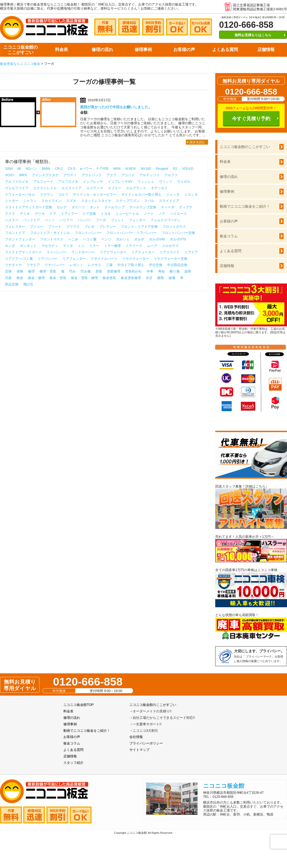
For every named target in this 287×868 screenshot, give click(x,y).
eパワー (86, 169)
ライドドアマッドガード (23, 252)
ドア (53, 214)
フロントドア (15, 233)
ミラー (94, 246)
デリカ (40, 214)
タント (95, 207)
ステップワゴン (128, 201)
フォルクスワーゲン (166, 220)
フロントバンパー (88, 233)
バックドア (32, 220)
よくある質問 (225, 50)
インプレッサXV (120, 182)
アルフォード (43, 182)
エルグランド (136, 188)
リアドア (191, 252)
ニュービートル (127, 214)
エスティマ (95, 188)
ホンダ (10, 246)
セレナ (62, 207)
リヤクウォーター (136, 259)
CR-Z (59, 169)
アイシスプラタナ (45, 175)
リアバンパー (48, 259)
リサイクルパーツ (104, 259)
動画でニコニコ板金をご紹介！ (245, 206)
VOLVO (188, 169)
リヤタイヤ (13, 265)
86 (19, 169)
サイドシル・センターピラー (95, 194)
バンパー (84, 220)
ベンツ (106, 239)
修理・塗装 (48, 271)
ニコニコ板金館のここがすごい (21, 50)
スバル (149, 201)
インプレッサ (93, 182)
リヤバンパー (55, 265)
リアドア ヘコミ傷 (19, 259)
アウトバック (92, 175)
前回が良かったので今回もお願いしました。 (116, 107)
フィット (117, 220)
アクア (111, 175)
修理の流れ (102, 50)
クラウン (47, 194)
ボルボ (139, 239)
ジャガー (12, 201)
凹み (72, 271)
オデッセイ (159, 188)
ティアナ (186, 207)
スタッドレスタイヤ (96, 201)
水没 (149, 278)
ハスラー (12, 220)
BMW (46, 169)
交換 (8, 271)
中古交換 (156, 265)
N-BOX (131, 169)
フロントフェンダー (20, 239)
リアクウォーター (113, 252)
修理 (31, 271)
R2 (175, 169)
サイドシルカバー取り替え (141, 194)
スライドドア (169, 201)
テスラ (10, 214)
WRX (23, 175)
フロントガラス (174, 227)
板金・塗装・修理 (84, 278)
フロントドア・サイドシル (50, 233)
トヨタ (106, 214)
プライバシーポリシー (146, 743)
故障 (188, 271)
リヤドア (33, 265)
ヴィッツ (166, 182)
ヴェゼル (184, 182)
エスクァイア (72, 188)
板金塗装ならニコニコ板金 (20, 64)
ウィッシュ (146, 182)
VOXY (10, 175)
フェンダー (137, 220)
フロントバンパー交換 (178, 233)
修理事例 (143, 50)
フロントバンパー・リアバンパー (132, 233)
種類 (160, 278)
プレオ (89, 227)
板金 (20, 278)
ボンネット (28, 246)
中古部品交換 (177, 265)
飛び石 (28, 284)
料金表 (61, 50)
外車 (150, 271)
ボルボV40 (157, 239)
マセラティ (50, 246)
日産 (8, 278)
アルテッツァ (149, 175)
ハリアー (66, 220)
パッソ (50, 220)
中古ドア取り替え (131, 265)
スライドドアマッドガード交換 (28, 207)
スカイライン (51, 201)
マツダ (68, 246)
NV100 (146, 169)
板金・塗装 (58, 278)
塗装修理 (114, 271)
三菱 (109, 265)
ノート (149, 214)
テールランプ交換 (143, 207)
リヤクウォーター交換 (171, 259)
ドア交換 (89, 214)
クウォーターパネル (20, 194)
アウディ (70, 175)
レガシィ (76, 265)
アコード (128, 175)
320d (9, 169)
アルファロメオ (17, 182)
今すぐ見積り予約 (251, 119)
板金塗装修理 (131, 278)
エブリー (115, 188)
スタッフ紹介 (73, 763)
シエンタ (191, 194)
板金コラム (229, 236)
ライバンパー (57, 252)
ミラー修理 (112, 246)
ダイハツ (78, 207)
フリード (55, 227)
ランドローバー (83, 252)
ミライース (134, 246)
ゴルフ (63, 194)
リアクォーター (143, 252)
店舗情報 (266, 50)
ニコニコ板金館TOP (79, 705)
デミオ (25, 214)
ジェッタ (173, 194)
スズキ (71, 201)
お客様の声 (184, 50)
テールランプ (115, 207)
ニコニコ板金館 (224, 786)
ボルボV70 (178, 239)
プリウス (73, 227)
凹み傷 (86, 271)
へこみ (73, 239)
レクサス (94, 265)
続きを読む (197, 142)
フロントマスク (52, 239)
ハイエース (178, 214)
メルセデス (170, 246)
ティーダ (168, 207)
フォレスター (15, 227)
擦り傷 (175, 271)
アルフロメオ (68, 182)
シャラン (30, 201)
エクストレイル (45, 188)
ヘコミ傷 (90, 239)
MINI (117, 169)
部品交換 (12, 284)
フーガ (101, 220)
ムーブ (152, 246)
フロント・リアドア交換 (139, 227)
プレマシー (108, 227)
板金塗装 (109, 278)
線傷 (172, 278)
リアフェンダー (74, 259)
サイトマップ (139, 750)
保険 (20, 271)
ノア (162, 214)
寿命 (161, 271)
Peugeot (162, 169)
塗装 (99, 271)
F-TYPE (103, 169)
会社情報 (136, 737)
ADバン (31, 169)
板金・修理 (36, 278)
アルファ (171, 175)
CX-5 (72, 169)
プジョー (37, 227)
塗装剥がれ (133, 271)
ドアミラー (69, 214)
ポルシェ (123, 239)
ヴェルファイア (17, 188)
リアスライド (170, 252)
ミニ (81, 246)
